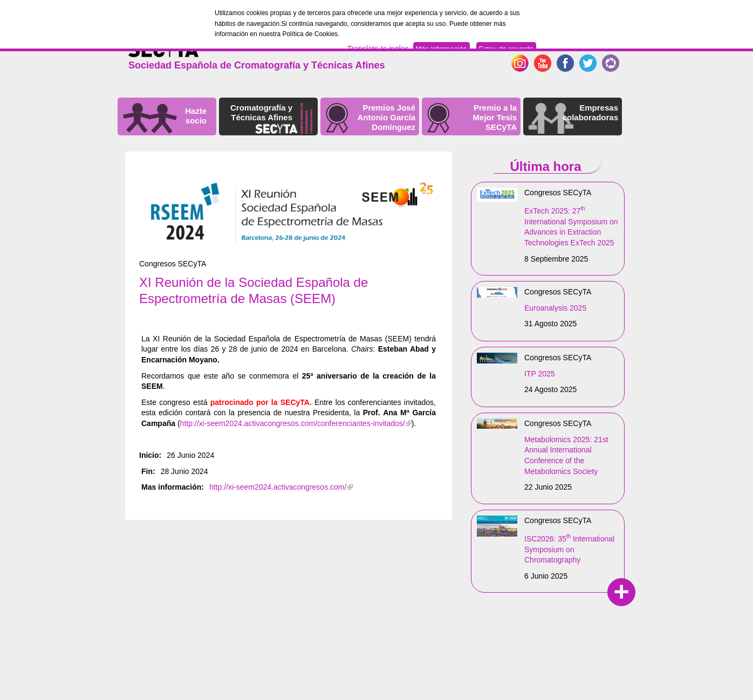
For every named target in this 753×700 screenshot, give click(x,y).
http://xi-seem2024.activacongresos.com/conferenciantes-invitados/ (296, 423)
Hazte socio (196, 116)
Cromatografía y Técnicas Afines (261, 112)
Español (604, 46)
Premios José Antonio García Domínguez (386, 117)
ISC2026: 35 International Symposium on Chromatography (569, 549)
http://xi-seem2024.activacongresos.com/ (281, 487)
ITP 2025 (540, 374)
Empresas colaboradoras (590, 112)
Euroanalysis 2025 (555, 308)
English (572, 46)
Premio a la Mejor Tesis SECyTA (495, 117)
